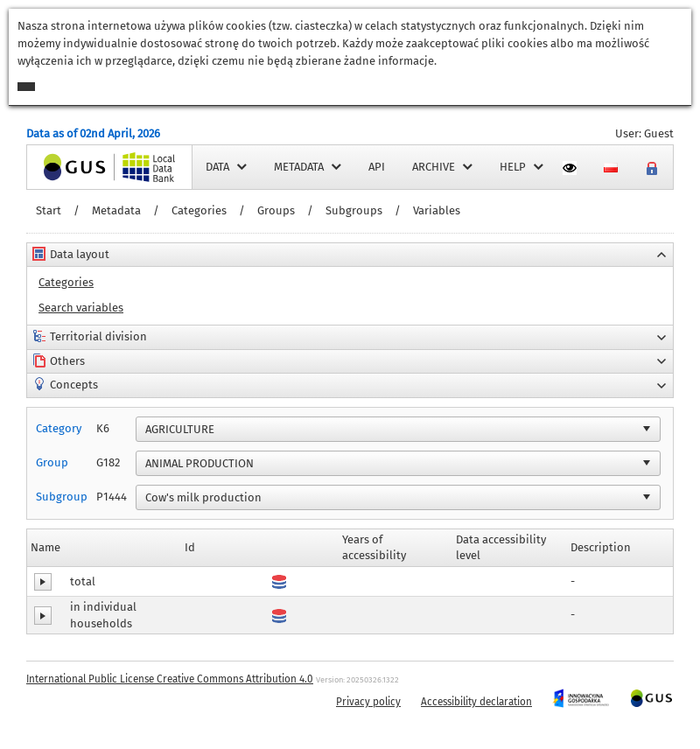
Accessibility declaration (476, 702)
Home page (56, 167)
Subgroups (354, 210)
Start (49, 210)
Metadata (116, 210)
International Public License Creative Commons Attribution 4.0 (170, 679)
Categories (199, 210)
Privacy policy (368, 702)
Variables (437, 210)
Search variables (81, 308)
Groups (276, 210)
